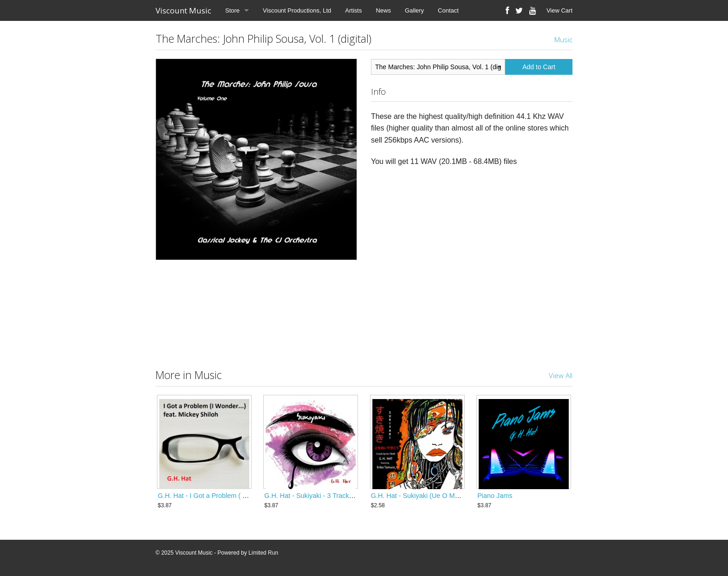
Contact (448, 10)
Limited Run (263, 553)
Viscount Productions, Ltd (297, 10)
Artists (353, 10)
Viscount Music (183, 10)
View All (561, 375)
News (383, 10)
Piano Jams (495, 496)
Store (232, 10)
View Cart (559, 10)
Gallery (414, 10)
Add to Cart (539, 67)
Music (563, 39)
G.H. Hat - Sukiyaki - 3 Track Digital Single (327, 496)
